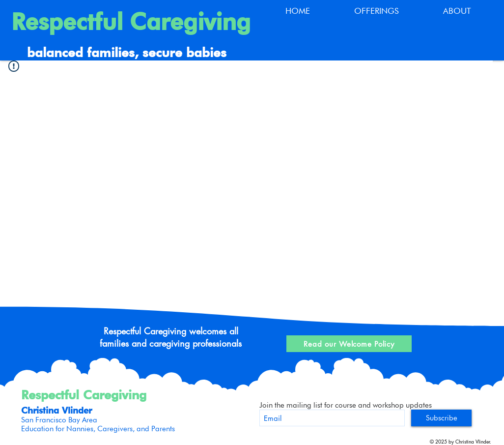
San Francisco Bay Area (59, 420)
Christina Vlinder (56, 410)
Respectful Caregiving (131, 22)
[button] (377, 11)
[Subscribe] (441, 418)
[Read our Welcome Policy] (349, 344)
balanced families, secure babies (127, 52)
